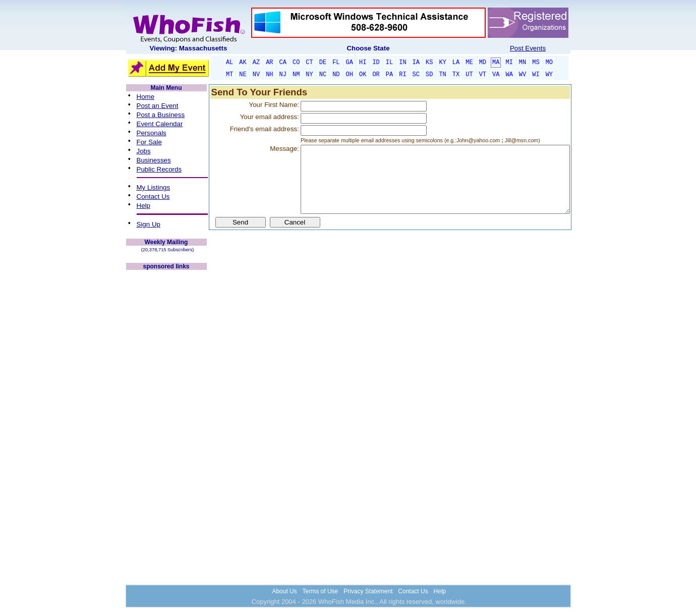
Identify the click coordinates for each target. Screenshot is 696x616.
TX (456, 75)
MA (496, 63)
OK (363, 75)
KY (442, 63)
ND (336, 75)
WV (523, 75)
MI (509, 63)
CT (309, 63)
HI (363, 63)
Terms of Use (321, 591)
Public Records (159, 169)
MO (549, 63)
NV (256, 75)
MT (229, 75)
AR (269, 63)
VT (483, 75)
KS (429, 63)
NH (269, 75)
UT (469, 75)
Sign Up (149, 224)
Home (146, 97)
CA (283, 63)
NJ (283, 75)
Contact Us (153, 197)
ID (376, 63)
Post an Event (158, 106)
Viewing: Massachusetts (189, 48)
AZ (256, 63)
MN (523, 63)
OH (350, 75)
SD (429, 75)
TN (442, 75)
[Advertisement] (166, 423)
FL (336, 63)
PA (389, 75)
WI (536, 75)
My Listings (154, 187)
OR (376, 75)
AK (243, 63)
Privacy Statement (368, 591)
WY (549, 75)
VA (496, 75)
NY (309, 75)
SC (416, 75)
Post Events (528, 48)
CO (296, 63)
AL (229, 63)
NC (323, 75)
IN (402, 63)
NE (243, 75)
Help (143, 206)
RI (402, 75)
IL (389, 63)
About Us (284, 591)
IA (416, 63)
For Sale (149, 142)
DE (323, 63)
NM (296, 75)
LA (456, 63)
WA (509, 75)
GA (350, 63)
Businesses (154, 160)
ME (469, 63)
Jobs (144, 151)
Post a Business (161, 115)
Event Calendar (160, 124)
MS (536, 63)
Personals (152, 133)
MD (483, 63)
